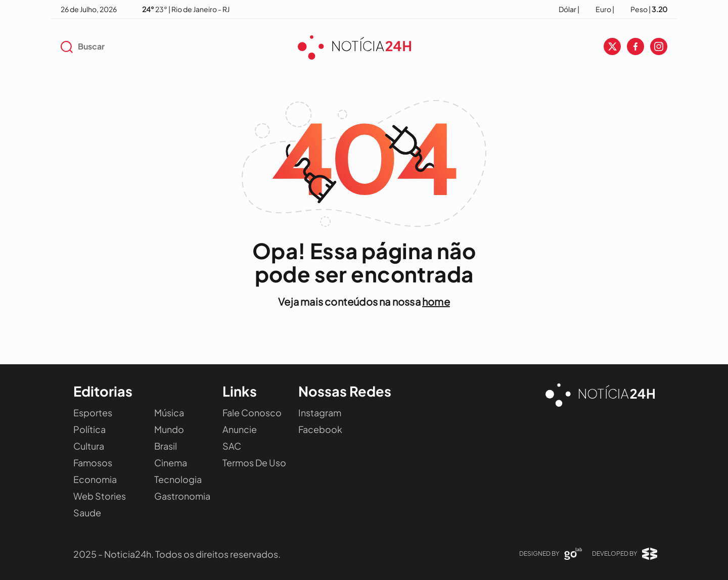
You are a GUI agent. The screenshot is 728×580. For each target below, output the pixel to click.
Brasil (166, 446)
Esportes (93, 413)
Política (89, 429)
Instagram (320, 413)
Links (240, 391)
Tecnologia (178, 479)
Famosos (93, 463)
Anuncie (240, 429)
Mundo (169, 429)
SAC (232, 446)
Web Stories (100, 496)
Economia (95, 479)
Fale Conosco (252, 413)
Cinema (171, 463)
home (436, 301)
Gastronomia (182, 496)
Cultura (89, 446)
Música (169, 413)
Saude (87, 513)
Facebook (320, 429)
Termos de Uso (254, 463)
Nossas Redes (345, 391)
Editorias (103, 391)
